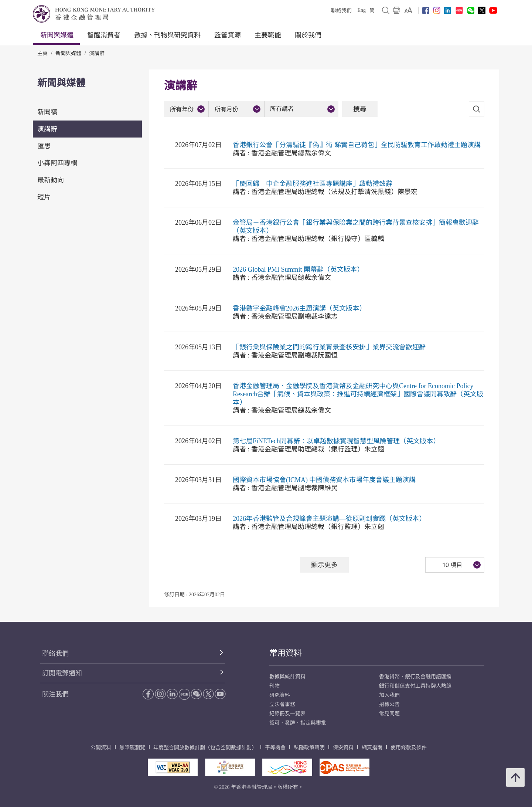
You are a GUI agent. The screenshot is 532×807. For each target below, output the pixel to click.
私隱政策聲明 (309, 748)
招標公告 (389, 704)
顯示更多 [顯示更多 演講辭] (324, 565)
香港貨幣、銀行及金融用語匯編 (415, 677)
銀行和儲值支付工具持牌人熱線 (415, 686)
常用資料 (286, 653)
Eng (362, 10)
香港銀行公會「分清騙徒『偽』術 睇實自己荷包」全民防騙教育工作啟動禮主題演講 (357, 145)
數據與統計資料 (287, 677)
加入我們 (389, 695)
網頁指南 (372, 748)
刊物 (274, 686)
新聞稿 (47, 112)
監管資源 (228, 35)
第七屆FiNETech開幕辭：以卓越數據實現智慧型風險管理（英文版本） (336, 441)
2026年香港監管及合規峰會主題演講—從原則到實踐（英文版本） (329, 519)
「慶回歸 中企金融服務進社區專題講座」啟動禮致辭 (313, 184)
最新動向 (51, 180)
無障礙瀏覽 (132, 748)
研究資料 (280, 695)
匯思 (44, 146)
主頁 (42, 53)
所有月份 (226, 109)
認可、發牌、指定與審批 (298, 723)
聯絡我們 (341, 11)
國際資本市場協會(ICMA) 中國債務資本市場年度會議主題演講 (324, 480)
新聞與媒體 (57, 35)
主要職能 (268, 35)
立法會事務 (282, 704)
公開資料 (101, 748)
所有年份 (182, 109)
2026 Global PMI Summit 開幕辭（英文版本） (298, 269)
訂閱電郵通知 (62, 673)
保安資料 (343, 748)
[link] (408, 10)
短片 (44, 197)
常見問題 (389, 714)
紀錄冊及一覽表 (287, 714)
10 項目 (452, 565)
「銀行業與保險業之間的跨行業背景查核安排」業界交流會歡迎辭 (329, 347)
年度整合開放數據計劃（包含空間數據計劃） (205, 748)
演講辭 (97, 53)
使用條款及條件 (409, 748)
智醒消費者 (104, 35)
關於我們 (308, 35)
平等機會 (275, 748)
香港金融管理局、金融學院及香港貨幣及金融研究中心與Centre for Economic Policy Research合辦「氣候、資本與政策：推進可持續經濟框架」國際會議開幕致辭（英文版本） (358, 394)
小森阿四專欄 (57, 163)
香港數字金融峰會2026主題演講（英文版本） (299, 308)
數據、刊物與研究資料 (167, 35)
